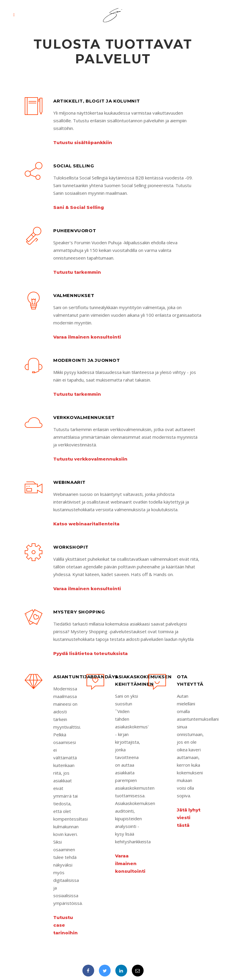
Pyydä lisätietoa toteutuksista (90, 653)
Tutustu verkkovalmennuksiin (90, 459)
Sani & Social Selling (79, 207)
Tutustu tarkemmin (77, 272)
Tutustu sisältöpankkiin (83, 142)
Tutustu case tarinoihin (65, 925)
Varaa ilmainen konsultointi (87, 337)
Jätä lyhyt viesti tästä (189, 818)
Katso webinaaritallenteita (86, 524)
